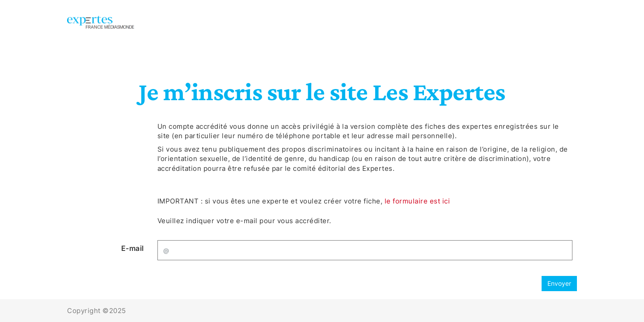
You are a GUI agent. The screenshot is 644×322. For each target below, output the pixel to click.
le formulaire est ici (417, 201)
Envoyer (559, 283)
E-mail (133, 248)
